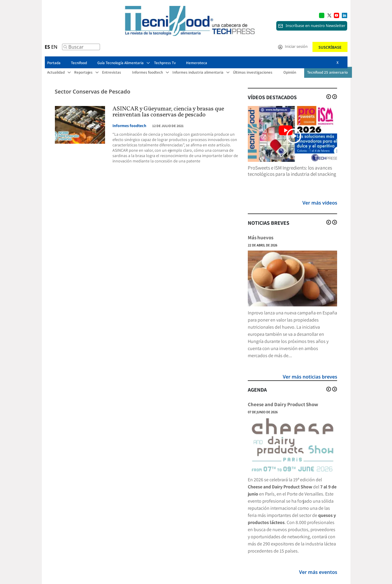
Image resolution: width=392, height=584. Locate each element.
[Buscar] (65, 48)
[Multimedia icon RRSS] (329, 15)
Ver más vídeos (320, 203)
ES (47, 47)
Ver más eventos (318, 572)
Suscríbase (330, 47)
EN (54, 47)
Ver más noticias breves (310, 377)
